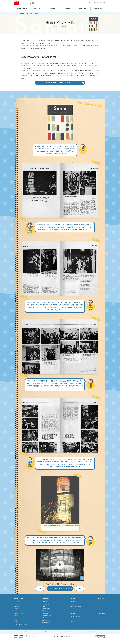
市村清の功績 (17, 611)
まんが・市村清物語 (19, 623)
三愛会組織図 (45, 618)
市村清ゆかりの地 (19, 618)
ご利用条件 (69, 636)
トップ (16, 13)
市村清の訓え (17, 614)
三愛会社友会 (98, 9)
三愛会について (37, 9)
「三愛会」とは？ (46, 609)
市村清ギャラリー (19, 625)
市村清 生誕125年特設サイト (21, 630)
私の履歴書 (17, 621)
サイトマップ (28, 636)
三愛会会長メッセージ (47, 607)
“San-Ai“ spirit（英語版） (76, 611)
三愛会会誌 (45, 623)
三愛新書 (68, 9)
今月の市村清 (17, 607)
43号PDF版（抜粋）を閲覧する (59, 88)
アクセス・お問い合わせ (89, 636)
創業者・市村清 (22, 9)
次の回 (80, 593)
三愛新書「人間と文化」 (76, 624)
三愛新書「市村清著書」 (76, 622)
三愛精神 (52, 9)
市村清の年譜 (17, 609)
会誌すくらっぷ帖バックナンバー (60, 593)
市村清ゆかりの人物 (19, 616)
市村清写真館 (17, 627)
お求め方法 (73, 626)
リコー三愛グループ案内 (48, 627)
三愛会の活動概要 (46, 614)
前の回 (41, 593)
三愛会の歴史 (45, 611)
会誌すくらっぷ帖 (46, 625)
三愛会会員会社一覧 (47, 621)
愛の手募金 (83, 9)
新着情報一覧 (45, 616)
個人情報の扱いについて (49, 636)
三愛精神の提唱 (74, 607)
